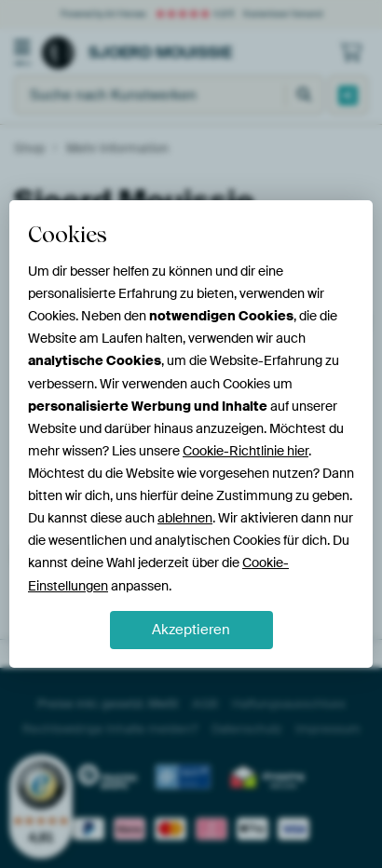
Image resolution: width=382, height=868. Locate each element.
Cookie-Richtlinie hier (246, 451)
